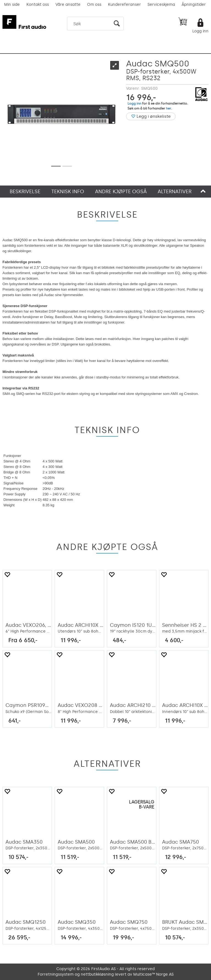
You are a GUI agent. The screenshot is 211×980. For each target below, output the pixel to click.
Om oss (94, 5)
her (169, 108)
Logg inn (200, 31)
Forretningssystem (56, 974)
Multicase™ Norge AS (153, 974)
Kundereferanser (124, 5)
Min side (12, 5)
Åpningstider (194, 5)
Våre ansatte (68, 5)
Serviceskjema (161, 5)
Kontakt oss (38, 5)
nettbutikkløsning (97, 974)
